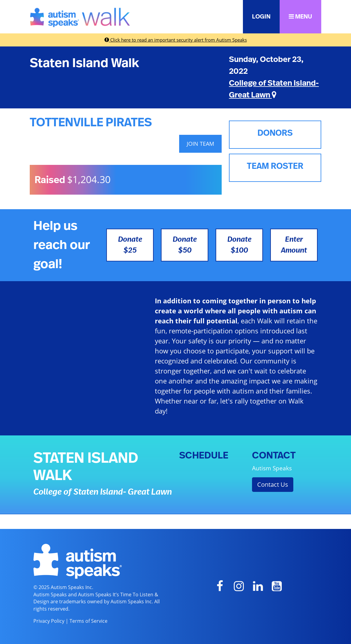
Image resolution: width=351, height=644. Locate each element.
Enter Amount (294, 245)
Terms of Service (89, 621)
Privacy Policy (49, 621)
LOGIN (261, 17)
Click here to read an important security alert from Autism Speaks (176, 40)
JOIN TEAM (200, 144)
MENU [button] (300, 17)
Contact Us (273, 484)
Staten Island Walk (84, 63)
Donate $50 (185, 245)
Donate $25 (130, 245)
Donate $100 (239, 245)
